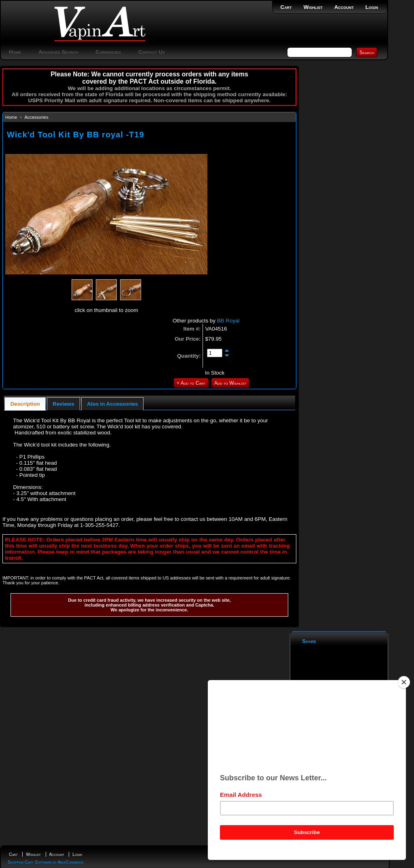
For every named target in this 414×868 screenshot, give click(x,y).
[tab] (25, 404)
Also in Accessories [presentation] (112, 404)
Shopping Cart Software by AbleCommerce (46, 862)
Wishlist (313, 7)
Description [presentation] (25, 404)
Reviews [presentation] (63, 404)
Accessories (36, 117)
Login (372, 7)
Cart (286, 7)
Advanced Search (58, 52)
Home (15, 52)
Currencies (108, 52)
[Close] (404, 682)
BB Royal (228, 321)
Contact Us (152, 52)
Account (344, 7)
